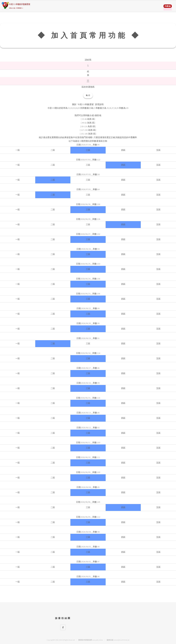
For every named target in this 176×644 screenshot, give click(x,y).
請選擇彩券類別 (168, 7)
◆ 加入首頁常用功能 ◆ (89, 35)
